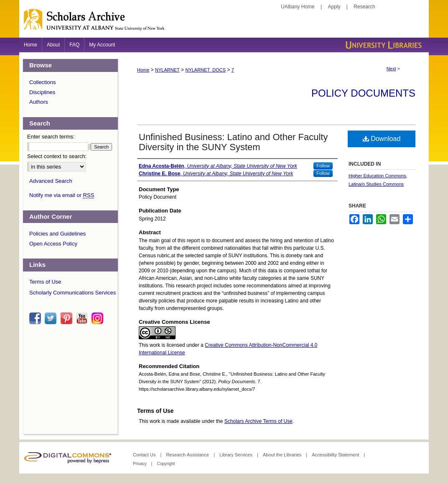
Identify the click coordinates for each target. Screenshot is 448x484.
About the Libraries (283, 455)
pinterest (68, 318)
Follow (323, 166)
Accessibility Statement (336, 455)
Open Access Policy (53, 244)
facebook (36, 318)
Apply (334, 7)
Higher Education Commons (377, 176)
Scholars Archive (224, 23)
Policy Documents (363, 93)
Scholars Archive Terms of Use (258, 421)
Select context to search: (57, 156)
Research (364, 7)
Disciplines (42, 92)
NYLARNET (167, 70)
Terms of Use (45, 282)
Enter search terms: (51, 137)
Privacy (140, 464)
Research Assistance (188, 455)
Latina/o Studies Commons (376, 184)
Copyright (166, 464)
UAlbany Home (298, 7)
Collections (43, 82)
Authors (39, 102)
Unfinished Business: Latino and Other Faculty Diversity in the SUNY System (233, 142)
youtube (83, 318)
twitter (52, 318)
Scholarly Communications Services (73, 293)
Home (143, 70)
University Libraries (383, 45)
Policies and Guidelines (57, 234)
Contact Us (145, 455)
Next (391, 69)
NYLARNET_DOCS (205, 70)
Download (382, 139)
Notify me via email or (62, 195)
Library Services (237, 455)
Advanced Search (51, 181)
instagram (99, 318)
